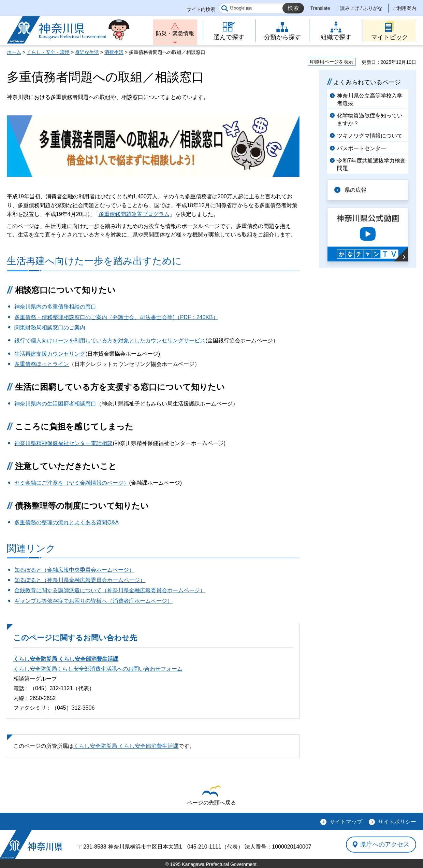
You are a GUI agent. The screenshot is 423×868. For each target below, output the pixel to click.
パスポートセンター (362, 148)
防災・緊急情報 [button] (175, 33)
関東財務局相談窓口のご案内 (50, 328)
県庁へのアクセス (385, 844)
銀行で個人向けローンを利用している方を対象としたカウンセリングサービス (110, 340)
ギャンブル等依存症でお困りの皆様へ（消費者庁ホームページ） (93, 601)
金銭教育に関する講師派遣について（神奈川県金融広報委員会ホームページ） (110, 590)
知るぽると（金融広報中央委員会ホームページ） (74, 570)
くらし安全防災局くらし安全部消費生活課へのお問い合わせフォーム (98, 669)
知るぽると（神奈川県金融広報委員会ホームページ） (80, 580)
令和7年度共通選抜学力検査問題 (371, 164)
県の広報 (355, 190)
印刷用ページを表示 (332, 62)
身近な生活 (87, 52)
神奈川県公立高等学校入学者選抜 (370, 99)
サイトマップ (346, 822)
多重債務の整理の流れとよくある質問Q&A (67, 522)
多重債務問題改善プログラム (134, 214)
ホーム (14, 52)
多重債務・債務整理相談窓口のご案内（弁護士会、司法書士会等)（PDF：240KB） (116, 317)
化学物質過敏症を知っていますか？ (370, 119)
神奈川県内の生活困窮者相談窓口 (55, 404)
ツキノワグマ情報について (370, 136)
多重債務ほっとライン (42, 364)
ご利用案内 (404, 8)
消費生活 (114, 52)
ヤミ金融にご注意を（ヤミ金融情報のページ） (72, 483)
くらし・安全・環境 (48, 52)
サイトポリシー (397, 822)
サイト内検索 (201, 9)
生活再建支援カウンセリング (50, 354)
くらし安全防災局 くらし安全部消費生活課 (66, 659)
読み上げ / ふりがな (361, 8)
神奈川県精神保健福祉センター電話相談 (63, 443)
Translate (320, 8)
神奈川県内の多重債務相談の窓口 (55, 307)
